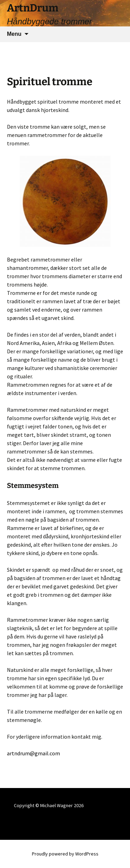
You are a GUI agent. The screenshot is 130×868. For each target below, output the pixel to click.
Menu (14, 34)
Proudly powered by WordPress (65, 854)
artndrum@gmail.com (33, 753)
